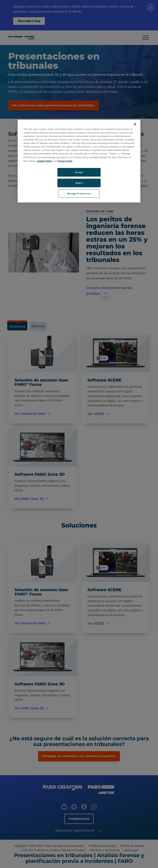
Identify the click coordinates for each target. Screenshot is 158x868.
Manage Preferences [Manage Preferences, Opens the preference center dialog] (79, 194)
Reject (79, 183)
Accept (79, 172)
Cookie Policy (45, 161)
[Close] (135, 124)
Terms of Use (65, 161)
